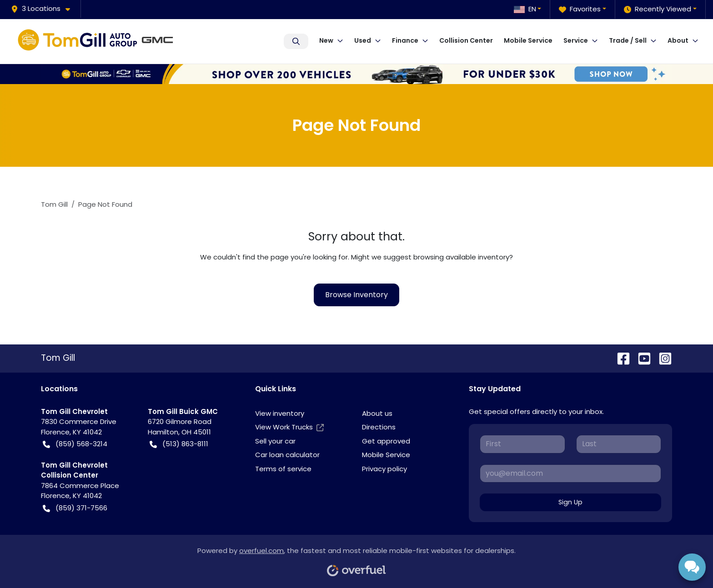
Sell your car (275, 441)
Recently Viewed (658, 9)
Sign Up (570, 502)
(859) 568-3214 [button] (75, 444)
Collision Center (466, 40)
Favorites (580, 9)
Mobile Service (528, 40)
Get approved (386, 441)
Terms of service (283, 469)
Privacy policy (384, 469)
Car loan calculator (287, 455)
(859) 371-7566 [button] (75, 508)
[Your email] (570, 473)
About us (377, 413)
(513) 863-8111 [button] (179, 444)
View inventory (280, 413)
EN (525, 9)
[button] (44, 9)
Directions (379, 427)
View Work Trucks (289, 427)
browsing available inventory (461, 257)
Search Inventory (296, 41)
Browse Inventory (356, 295)
